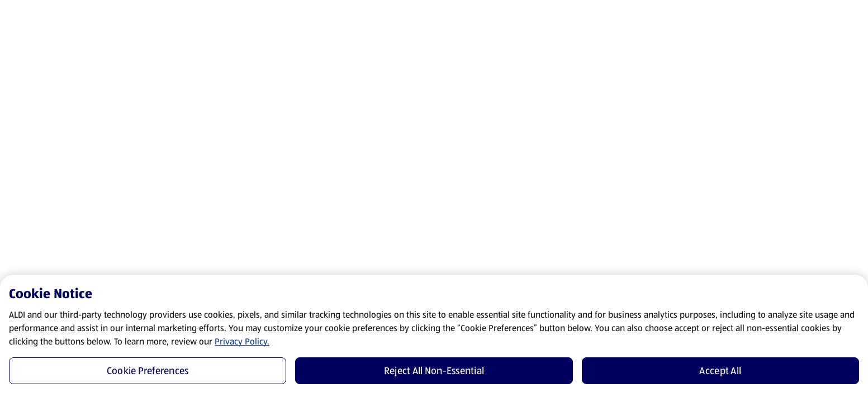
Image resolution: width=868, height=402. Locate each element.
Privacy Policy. (242, 341)
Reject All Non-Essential (434, 371)
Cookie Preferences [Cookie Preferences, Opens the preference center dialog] (148, 371)
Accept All (720, 371)
